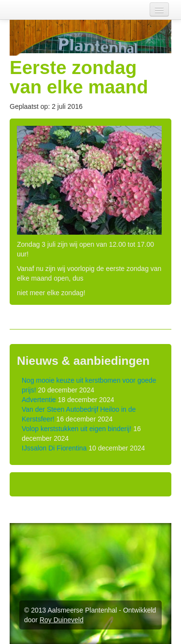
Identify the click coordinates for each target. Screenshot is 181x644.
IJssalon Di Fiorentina (54, 448)
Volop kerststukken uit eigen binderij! (77, 429)
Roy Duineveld (62, 620)
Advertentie (39, 400)
